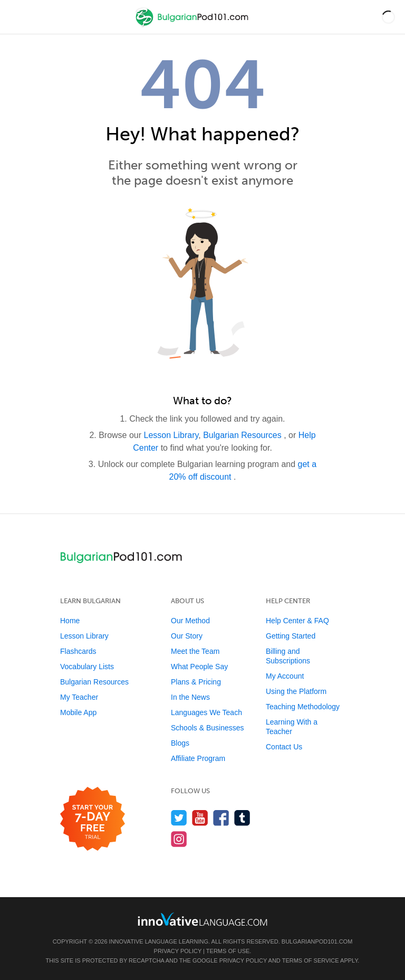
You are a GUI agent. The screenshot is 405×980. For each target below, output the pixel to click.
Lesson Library (171, 435)
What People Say (199, 667)
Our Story (187, 636)
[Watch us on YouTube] (200, 818)
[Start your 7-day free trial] (93, 819)
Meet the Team (195, 651)
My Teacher (79, 697)
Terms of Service (311, 960)
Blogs (180, 743)
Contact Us (284, 747)
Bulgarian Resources (243, 435)
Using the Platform (296, 691)
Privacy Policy (178, 951)
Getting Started (291, 636)
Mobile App (78, 712)
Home (70, 621)
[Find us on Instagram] (179, 839)
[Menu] (17, 17)
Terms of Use (228, 951)
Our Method (190, 621)
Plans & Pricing (196, 682)
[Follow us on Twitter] (179, 818)
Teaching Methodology (303, 707)
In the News (190, 697)
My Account (285, 676)
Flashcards (78, 651)
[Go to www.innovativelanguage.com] (202, 919)
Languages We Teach (206, 712)
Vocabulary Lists (87, 667)
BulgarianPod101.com (317, 941)
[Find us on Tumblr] (242, 818)
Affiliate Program (198, 758)
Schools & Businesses (208, 728)
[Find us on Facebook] (221, 818)
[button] (388, 17)
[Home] (193, 25)
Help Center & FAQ (297, 621)
